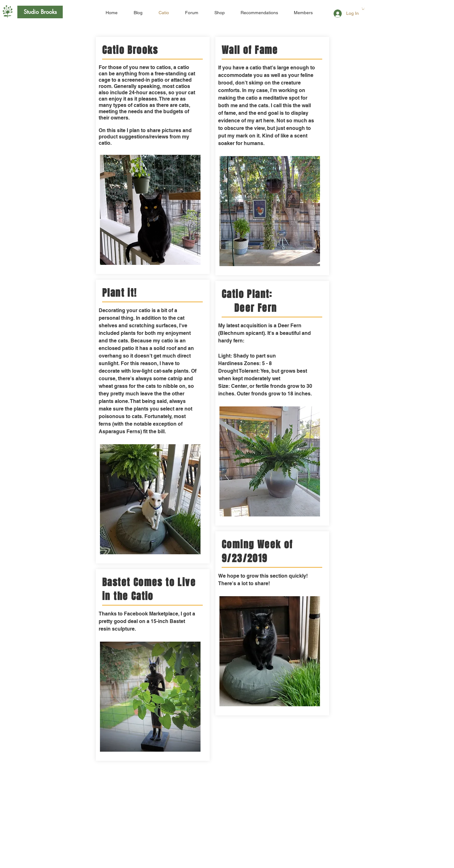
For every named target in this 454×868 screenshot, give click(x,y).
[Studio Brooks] (40, 12)
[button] (363, 9)
